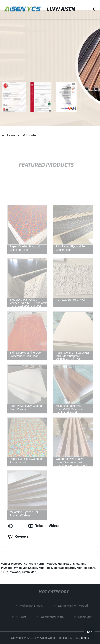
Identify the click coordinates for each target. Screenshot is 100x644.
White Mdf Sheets (26, 568)
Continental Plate (53, 617)
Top (90, 632)
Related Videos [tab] (44, 526)
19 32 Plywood (11, 572)
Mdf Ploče (45, 568)
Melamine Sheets (32, 605)
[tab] (11, 526)
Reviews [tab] (18, 537)
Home (11, 135)
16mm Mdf (29, 572)
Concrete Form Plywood (40, 564)
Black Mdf (86, 617)
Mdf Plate (29, 135)
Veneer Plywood (12, 564)
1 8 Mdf (22, 617)
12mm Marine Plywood (73, 605)
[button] (87, 10)
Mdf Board (64, 564)
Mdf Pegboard (86, 568)
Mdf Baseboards (64, 568)
